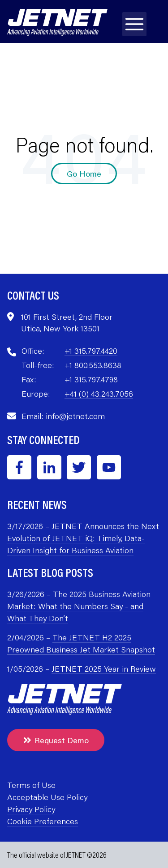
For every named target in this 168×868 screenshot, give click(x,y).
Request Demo (56, 740)
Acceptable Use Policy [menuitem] (47, 797)
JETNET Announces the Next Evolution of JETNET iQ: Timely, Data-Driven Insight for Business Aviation (83, 538)
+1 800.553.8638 (93, 365)
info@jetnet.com (75, 416)
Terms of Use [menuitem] (31, 785)
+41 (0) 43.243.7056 (99, 394)
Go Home (84, 174)
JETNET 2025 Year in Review (104, 669)
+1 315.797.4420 (91, 351)
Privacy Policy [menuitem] (31, 809)
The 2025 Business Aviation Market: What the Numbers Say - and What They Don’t (79, 606)
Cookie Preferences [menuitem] (43, 821)
